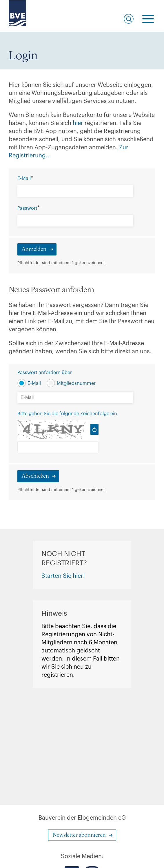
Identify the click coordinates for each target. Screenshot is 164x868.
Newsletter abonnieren (79, 835)
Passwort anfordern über (45, 373)
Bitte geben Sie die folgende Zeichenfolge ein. (68, 414)
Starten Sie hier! (63, 576)
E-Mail (24, 179)
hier (79, 123)
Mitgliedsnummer (76, 383)
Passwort (27, 208)
